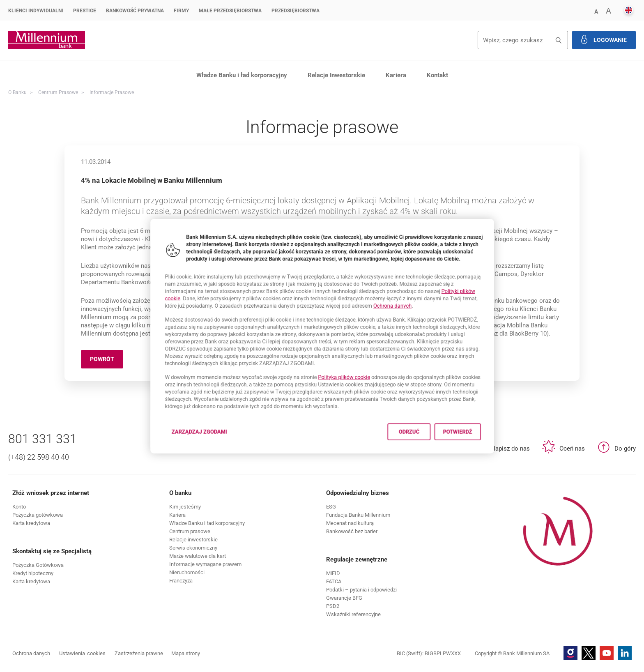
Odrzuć (430, 455)
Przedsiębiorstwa (296, 11)
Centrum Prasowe (58, 92)
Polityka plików (349, 387)
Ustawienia (82, 654)
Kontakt (437, 75)
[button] (596, 11)
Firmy (181, 11)
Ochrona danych (409, 298)
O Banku (17, 92)
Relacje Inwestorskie (336, 75)
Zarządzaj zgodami (175, 457)
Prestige (85, 11)
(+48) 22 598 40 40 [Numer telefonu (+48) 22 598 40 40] (39, 457)
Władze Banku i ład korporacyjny (242, 75)
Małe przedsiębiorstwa (230, 11)
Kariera (396, 75)
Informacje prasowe (112, 92)
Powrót (107, 360)
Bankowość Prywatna (135, 11)
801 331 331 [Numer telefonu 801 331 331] (43, 439)
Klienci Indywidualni (36, 11)
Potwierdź (490, 455)
